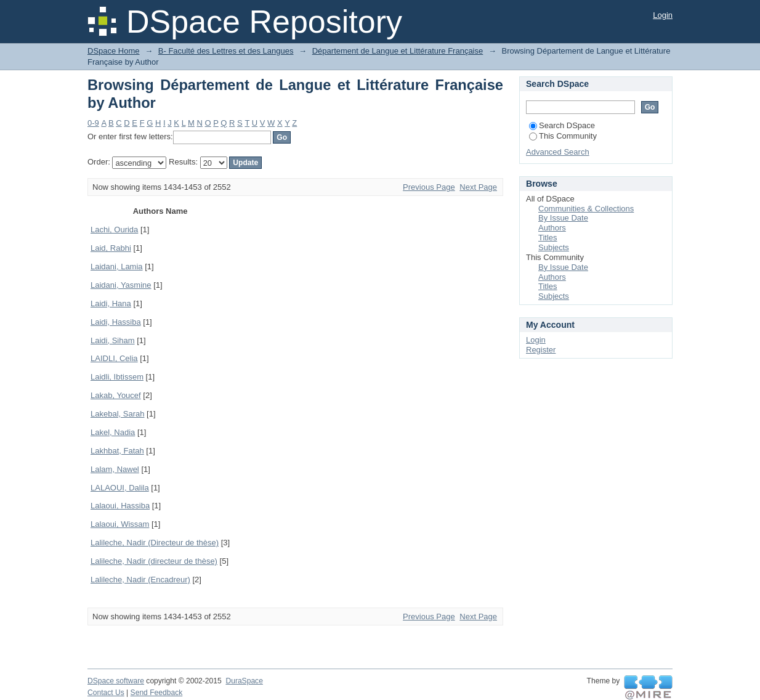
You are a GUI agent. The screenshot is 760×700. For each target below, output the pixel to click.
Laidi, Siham (113, 340)
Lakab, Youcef (116, 395)
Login (663, 15)
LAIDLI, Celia (114, 358)
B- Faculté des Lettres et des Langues (226, 51)
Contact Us (106, 693)
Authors (552, 228)
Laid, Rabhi (111, 248)
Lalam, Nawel (115, 469)
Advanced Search (558, 152)
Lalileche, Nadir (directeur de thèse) (154, 561)
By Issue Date (563, 218)
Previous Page (429, 187)
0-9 (93, 123)
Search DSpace (562, 125)
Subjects (554, 247)
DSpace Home (114, 51)
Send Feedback (157, 693)
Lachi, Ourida (114, 230)
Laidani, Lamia (117, 267)
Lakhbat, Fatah (117, 451)
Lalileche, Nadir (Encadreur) (140, 580)
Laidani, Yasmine (121, 285)
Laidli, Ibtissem (117, 377)
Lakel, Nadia (113, 432)
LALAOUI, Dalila (120, 488)
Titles (548, 238)
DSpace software (116, 681)
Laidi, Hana (111, 303)
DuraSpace (244, 681)
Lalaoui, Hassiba (120, 506)
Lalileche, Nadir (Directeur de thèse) (155, 543)
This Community (563, 136)
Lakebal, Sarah (117, 414)
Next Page (478, 187)
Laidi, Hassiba (116, 322)
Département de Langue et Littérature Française (398, 51)
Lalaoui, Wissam (120, 524)
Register (541, 350)
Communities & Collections (586, 209)
